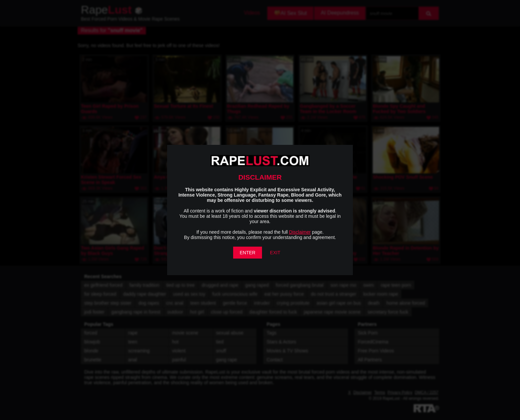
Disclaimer (300, 232)
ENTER (248, 253)
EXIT (275, 253)
